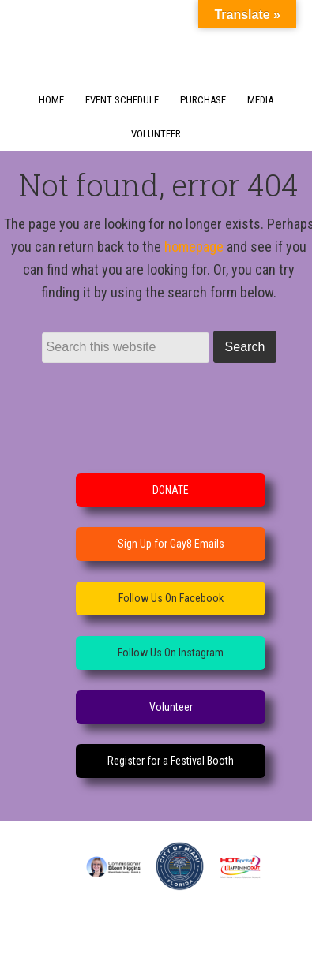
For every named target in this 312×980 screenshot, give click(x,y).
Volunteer (171, 707)
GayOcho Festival (156, 36)
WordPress (137, 961)
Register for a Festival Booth (171, 761)
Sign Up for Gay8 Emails (171, 544)
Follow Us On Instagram (171, 653)
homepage (194, 247)
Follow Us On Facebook (171, 598)
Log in (188, 961)
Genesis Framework (244, 940)
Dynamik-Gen (145, 940)
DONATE (171, 490)
